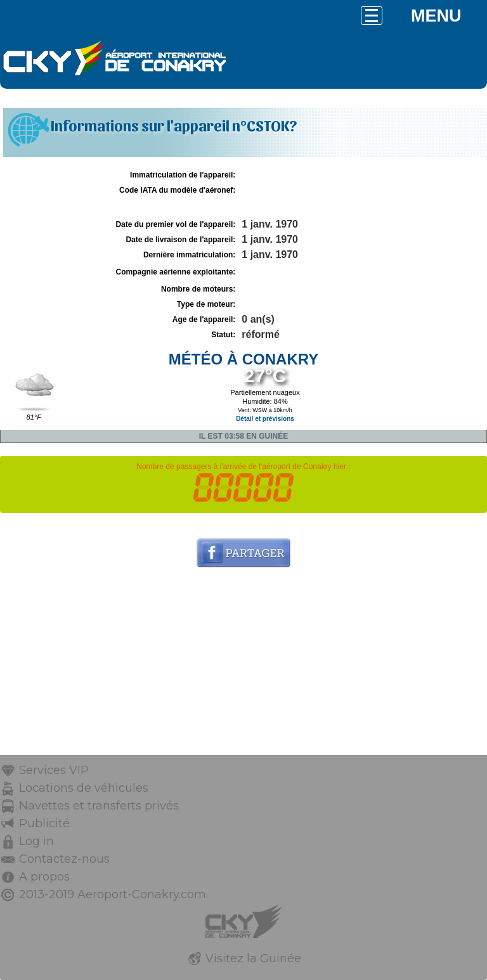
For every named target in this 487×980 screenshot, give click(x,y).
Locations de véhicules (84, 788)
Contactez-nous (64, 859)
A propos (44, 877)
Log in (36, 841)
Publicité (44, 823)
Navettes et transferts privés (99, 806)
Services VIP (54, 770)
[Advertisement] (243, 666)
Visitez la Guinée (253, 958)
